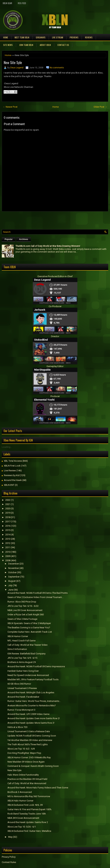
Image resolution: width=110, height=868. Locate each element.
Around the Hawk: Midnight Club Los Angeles (31, 692)
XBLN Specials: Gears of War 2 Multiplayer (29, 623)
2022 (8, 500)
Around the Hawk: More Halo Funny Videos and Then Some (38, 788)
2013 (8, 539)
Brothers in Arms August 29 (22, 662)
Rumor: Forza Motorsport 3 (21, 710)
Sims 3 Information (17, 649)
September (14, 577)
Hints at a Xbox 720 (17, 727)
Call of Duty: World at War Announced (27, 783)
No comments (57, 68)
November (14, 568)
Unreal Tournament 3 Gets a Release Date (29, 731)
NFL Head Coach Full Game (21, 641)
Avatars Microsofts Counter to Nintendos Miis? (32, 706)
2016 (8, 526)
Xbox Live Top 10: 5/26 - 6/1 (22, 827)
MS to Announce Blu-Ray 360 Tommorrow (29, 796)
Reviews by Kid (12, 475)
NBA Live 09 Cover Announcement (25, 610)
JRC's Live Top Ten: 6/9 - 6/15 (22, 658)
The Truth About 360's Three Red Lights (28, 744)
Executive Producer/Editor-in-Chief (55, 276)
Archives (24, 239)
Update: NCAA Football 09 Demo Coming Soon (32, 736)
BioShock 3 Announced (20, 792)
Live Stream (58, 37)
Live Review (10, 470)
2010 (8, 552)
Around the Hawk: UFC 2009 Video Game (28, 714)
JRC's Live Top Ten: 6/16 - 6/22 (23, 606)
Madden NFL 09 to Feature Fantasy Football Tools (33, 679)
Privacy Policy (9, 857)
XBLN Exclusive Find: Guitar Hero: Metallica (29, 831)
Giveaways (41, 37)
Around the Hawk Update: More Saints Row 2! (31, 723)
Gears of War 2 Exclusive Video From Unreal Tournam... (35, 597)
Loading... (7, 447)
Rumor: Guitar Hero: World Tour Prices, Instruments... (34, 701)
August (12, 581)
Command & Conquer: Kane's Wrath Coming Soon (33, 766)
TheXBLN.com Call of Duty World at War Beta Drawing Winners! (48, 246)
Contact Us (63, 45)
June (11, 590)
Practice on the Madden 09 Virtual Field (27, 779)
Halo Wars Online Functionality (23, 775)
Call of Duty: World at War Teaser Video (28, 645)
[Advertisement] (44, 219)
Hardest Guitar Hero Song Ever (23, 671)
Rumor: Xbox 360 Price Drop (22, 602)
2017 (8, 522)
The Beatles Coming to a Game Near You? (29, 628)
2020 (8, 509)
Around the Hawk (13, 480)
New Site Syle (13, 62)
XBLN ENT (9, 485)
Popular (9, 239)
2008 (8, 560)
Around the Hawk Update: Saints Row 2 (28, 822)
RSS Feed (22, 3)
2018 (8, 517)
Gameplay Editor (55, 366)
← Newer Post (10, 107)
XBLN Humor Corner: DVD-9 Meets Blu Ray (29, 757)
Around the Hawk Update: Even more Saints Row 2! (34, 718)
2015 (8, 530)
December (14, 564)
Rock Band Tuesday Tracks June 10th (27, 814)
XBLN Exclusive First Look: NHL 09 (25, 805)
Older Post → (100, 107)
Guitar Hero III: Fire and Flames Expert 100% (30, 809)
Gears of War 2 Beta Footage (22, 619)
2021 (8, 504)
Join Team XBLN (26, 45)
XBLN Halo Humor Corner (20, 801)
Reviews (89, 37)
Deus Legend (17, 68)
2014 (8, 535)
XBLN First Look (12, 466)
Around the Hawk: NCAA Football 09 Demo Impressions (36, 666)
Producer (55, 396)
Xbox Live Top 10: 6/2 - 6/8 (21, 749)
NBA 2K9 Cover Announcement (23, 818)
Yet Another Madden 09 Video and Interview (30, 740)
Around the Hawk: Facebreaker (23, 697)
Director (55, 336)
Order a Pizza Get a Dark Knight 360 (26, 615)
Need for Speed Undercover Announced (28, 675)
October (12, 572)
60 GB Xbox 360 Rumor (19, 684)
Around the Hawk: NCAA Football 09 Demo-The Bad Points (38, 593)
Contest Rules (9, 862)
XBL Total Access (13, 461)
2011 (8, 547)
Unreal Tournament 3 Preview (22, 688)
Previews (74, 37)
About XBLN (45, 45)
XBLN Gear (7, 3)
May (10, 837)
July (10, 585)
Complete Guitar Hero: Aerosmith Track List (30, 632)
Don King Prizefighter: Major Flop (24, 753)
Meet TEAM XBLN (22, 37)
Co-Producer (55, 306)
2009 (8, 556)
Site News (8, 45)
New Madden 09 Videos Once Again (26, 762)
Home (6, 37)
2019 (8, 513)
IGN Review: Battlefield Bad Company (26, 654)
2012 (8, 543)
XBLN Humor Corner (18, 636)
